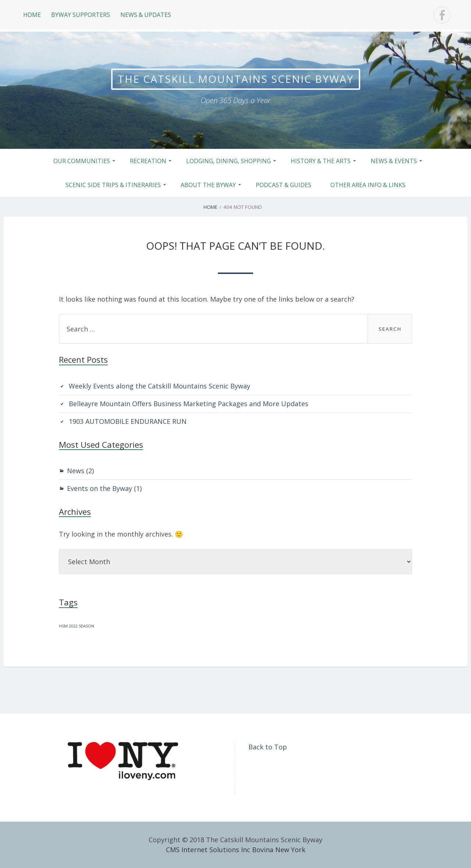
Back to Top (268, 747)
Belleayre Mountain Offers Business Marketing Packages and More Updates (189, 404)
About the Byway (208, 185)
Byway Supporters (81, 15)
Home (32, 15)
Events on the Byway (100, 488)
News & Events (394, 161)
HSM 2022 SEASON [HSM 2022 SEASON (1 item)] (77, 626)
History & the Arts (321, 161)
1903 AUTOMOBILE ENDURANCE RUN (128, 421)
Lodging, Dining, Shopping (229, 161)
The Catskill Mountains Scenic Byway (236, 79)
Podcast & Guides (284, 185)
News (76, 471)
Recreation (148, 161)
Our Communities (82, 161)
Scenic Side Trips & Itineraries (113, 185)
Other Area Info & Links (368, 185)
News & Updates (146, 15)
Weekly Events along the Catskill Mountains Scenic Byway (160, 386)
